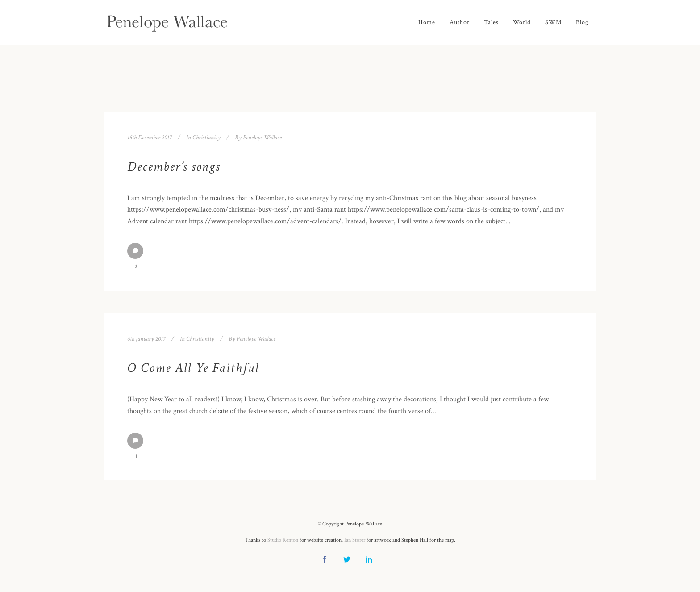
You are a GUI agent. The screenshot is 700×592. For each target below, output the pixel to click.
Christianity (206, 138)
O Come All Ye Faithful (193, 368)
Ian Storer (355, 540)
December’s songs (174, 167)
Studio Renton (283, 540)
